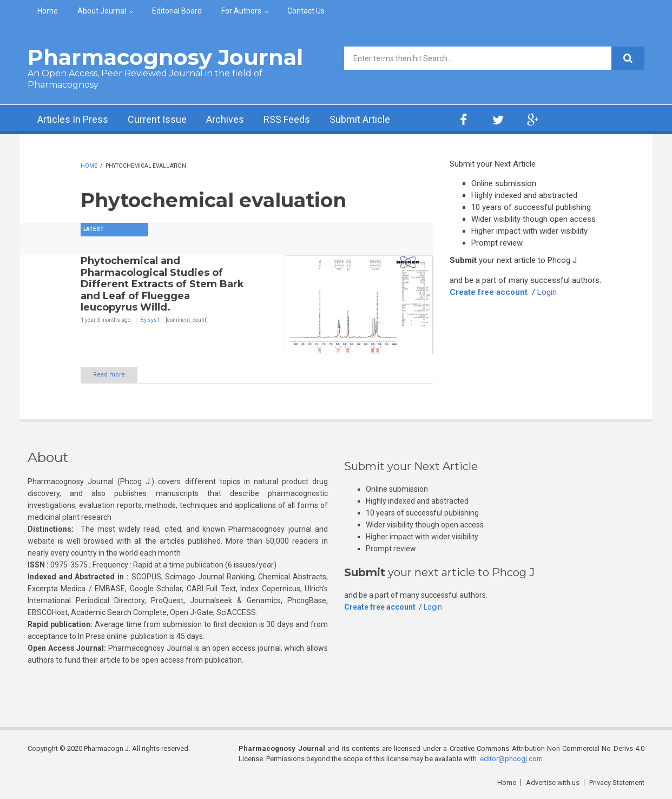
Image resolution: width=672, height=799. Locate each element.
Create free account (489, 292)
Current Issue (157, 119)
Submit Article (360, 119)
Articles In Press (73, 119)
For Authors (241, 11)
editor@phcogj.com (511, 759)
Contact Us (306, 11)
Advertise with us (553, 783)
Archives (225, 119)
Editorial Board (177, 11)
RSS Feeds (287, 119)
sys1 (154, 320)
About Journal (102, 11)
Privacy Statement (617, 783)
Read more (109, 375)
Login (547, 292)
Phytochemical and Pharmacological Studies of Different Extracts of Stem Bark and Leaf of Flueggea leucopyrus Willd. (162, 284)
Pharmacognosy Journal (165, 57)
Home (48, 11)
